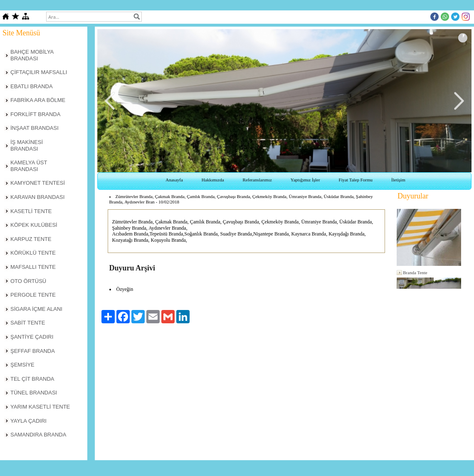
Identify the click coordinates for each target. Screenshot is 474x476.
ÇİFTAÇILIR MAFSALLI (39, 72)
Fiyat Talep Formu (356, 180)
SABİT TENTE (28, 323)
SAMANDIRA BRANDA (38, 435)
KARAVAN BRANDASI (37, 197)
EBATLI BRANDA (32, 86)
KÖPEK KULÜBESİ (34, 225)
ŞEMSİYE (22, 365)
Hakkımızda (213, 180)
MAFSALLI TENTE (33, 267)
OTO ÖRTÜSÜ (28, 281)
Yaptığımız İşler (305, 180)
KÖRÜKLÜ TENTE (33, 253)
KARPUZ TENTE (31, 239)
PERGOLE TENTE (33, 295)
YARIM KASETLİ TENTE (40, 407)
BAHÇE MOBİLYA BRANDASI (32, 55)
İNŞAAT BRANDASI (35, 128)
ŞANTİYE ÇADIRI (32, 337)
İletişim (398, 180)
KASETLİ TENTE (31, 211)
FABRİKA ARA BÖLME (38, 100)
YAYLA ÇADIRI (28, 421)
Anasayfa (174, 180)
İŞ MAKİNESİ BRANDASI (27, 145)
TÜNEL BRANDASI (34, 393)
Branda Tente (415, 273)
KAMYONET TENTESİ (38, 183)
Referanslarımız (257, 180)
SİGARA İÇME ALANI (36, 309)
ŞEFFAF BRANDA (33, 351)
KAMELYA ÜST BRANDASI (29, 166)
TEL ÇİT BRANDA (32, 379)
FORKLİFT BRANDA (35, 114)
